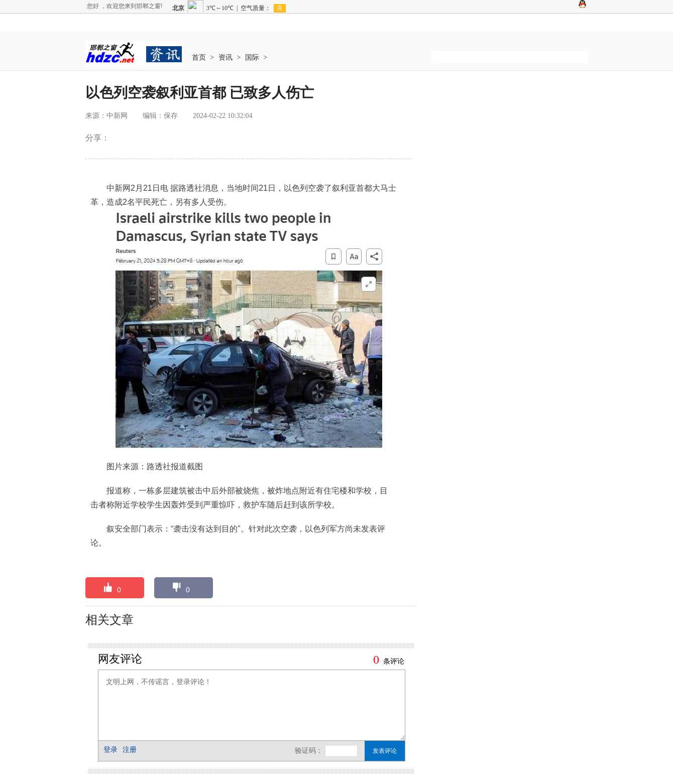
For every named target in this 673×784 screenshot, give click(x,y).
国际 (252, 57)
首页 (199, 57)
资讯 (226, 57)
